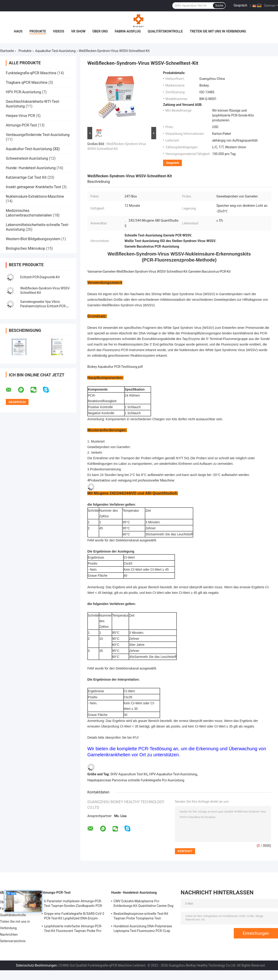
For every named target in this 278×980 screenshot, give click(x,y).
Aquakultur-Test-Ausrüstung (55, 51)
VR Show (78, 31)
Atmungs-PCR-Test (21, 125)
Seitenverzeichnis (13, 941)
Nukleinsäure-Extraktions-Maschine (35, 196)
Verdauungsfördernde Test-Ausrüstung (38, 135)
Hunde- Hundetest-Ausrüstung (31, 168)
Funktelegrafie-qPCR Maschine (31, 73)
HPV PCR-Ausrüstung (23, 92)
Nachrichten (9, 935)
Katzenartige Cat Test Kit (26, 177)
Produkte (38, 31)
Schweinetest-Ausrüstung (27, 158)
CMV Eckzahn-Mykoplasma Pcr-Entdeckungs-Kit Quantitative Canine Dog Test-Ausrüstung (144, 904)
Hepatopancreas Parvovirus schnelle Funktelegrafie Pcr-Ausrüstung (136, 780)
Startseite (7, 51)
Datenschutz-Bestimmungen (36, 965)
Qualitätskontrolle (165, 31)
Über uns (100, 31)
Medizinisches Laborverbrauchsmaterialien (29, 213)
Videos (59, 31)
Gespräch (240, 5)
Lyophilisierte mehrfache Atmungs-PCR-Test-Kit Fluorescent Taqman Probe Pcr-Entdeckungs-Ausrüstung (73, 929)
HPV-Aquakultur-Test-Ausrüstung (173, 774)
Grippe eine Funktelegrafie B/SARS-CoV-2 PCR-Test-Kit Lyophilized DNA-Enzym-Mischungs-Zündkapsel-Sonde (74, 917)
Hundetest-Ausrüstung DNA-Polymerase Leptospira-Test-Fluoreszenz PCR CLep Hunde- (143, 929)
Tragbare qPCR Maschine (27, 82)
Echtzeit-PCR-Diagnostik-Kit (40, 277)
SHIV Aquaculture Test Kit (129, 774)
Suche (219, 6)
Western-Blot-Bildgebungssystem (33, 239)
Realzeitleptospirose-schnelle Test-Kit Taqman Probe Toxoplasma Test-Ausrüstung (141, 917)
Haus (18, 31)
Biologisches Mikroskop (25, 248)
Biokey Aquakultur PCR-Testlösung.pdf (115, 367)
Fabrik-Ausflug (128, 31)
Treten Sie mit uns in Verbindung (218, 31)
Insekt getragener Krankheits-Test (33, 187)
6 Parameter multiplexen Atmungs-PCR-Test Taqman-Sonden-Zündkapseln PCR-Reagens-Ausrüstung (73, 904)
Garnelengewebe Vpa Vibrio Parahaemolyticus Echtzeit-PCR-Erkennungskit (43, 306)
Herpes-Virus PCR (20, 116)
